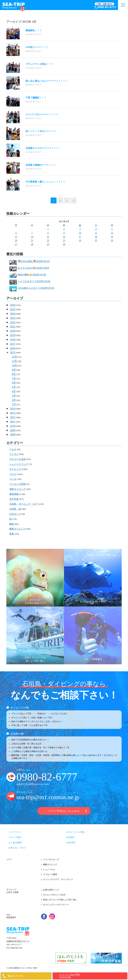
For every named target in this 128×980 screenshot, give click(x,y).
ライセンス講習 (17, 484)
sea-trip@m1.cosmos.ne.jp (48, 797)
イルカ (13, 449)
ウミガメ (14, 454)
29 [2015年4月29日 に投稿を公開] (48, 244)
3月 (14, 396)
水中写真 (14, 499)
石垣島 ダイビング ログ (23, 504)
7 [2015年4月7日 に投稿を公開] (32, 233)
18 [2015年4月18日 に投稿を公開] (96, 237)
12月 (14, 357)
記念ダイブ (15, 514)
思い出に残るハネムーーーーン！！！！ (46, 81)
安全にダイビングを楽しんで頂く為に (60, 900)
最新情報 (14, 494)
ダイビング (15, 469)
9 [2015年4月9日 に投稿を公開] (64, 233)
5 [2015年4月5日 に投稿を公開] (112, 229)
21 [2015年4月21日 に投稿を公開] (32, 240)
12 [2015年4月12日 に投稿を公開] (112, 233)
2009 (13, 430)
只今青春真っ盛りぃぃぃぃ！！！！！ (45, 182)
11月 (14, 361)
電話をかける (15, 976)
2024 (13, 314)
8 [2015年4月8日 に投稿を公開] (48, 233)
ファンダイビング (51, 860)
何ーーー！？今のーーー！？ (41, 131)
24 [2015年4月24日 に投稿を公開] (80, 240)
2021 (13, 326)
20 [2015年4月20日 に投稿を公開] (16, 240)
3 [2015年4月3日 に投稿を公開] (80, 229)
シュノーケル (49, 870)
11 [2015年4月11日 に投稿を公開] (96, 233)
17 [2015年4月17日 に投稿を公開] (80, 237)
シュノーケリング (19, 464)
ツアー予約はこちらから (64, 811)
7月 (14, 378)
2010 (13, 426)
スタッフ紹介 (15, 837)
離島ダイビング (17, 529)
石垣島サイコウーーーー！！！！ (43, 148)
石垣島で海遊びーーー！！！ (41, 165)
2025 (13, 309)
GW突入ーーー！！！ (37, 47)
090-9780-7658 (41, 784)
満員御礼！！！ (34, 30)
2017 (13, 344)
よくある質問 (15, 843)
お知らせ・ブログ (17, 848)
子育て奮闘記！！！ (36, 98)
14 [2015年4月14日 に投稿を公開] (32, 237)
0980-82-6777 (47, 777)
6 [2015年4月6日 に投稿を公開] (16, 233)
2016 (13, 348)
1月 (14, 404)
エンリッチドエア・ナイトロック (58, 879)
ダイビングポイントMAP (54, 895)
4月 (14, 391)
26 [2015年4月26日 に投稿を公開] (112, 240)
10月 (14, 365)
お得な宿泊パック (51, 890)
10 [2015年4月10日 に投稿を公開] (80, 233)
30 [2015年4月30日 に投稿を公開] (64, 244)
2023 (13, 318)
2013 (13, 413)
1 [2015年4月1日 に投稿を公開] (48, 229)
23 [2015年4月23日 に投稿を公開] (64, 240)
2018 (13, 340)
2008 (13, 434)
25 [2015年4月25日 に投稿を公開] (96, 240)
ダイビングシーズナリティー (56, 905)
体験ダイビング (17, 489)
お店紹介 (70, 837)
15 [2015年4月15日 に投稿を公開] (48, 237)
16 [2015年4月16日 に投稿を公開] (64, 237)
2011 (13, 422)
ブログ (38, 34)
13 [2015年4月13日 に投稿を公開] (16, 237)
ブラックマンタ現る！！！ (39, 64)
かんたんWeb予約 (93, 976)
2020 (13, 331)
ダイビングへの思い (76, 832)
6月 (14, 383)
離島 (12, 524)
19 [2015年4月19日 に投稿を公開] (112, 237)
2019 (13, 335)
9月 (14, 370)
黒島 (12, 534)
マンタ (13, 479)
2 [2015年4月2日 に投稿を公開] (64, 229)
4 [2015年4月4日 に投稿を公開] (96, 229)
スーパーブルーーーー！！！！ (42, 115)
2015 (13, 352)
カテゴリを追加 (17, 459)
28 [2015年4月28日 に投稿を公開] (32, 244)
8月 (14, 374)
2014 (13, 409)
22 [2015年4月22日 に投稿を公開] (48, 240)
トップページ (15, 832)
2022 (13, 322)
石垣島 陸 (15, 509)
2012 (13, 417)
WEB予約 (71, 843)
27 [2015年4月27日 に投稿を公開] (16, 244)
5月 (14, 387)
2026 (13, 305)
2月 (14, 400)
